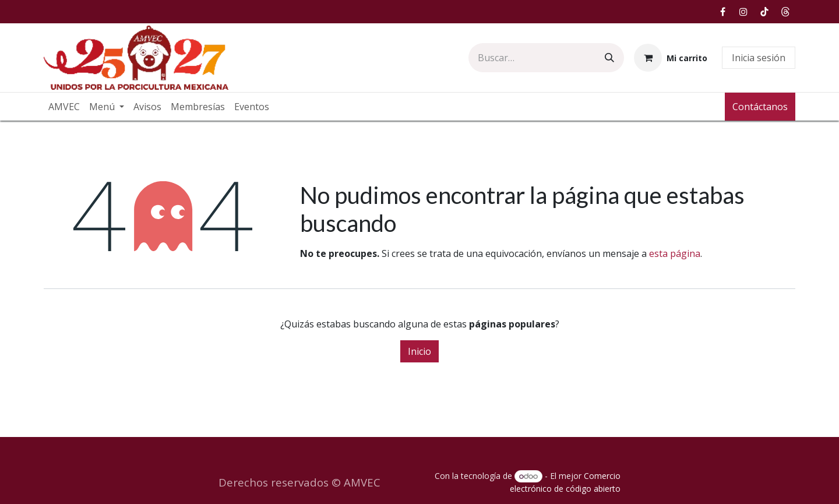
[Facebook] (722, 12)
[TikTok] (764, 12)
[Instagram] (743, 12)
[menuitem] (64, 107)
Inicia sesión (759, 58)
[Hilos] (785, 12)
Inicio (419, 351)
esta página (675, 253)
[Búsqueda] (609, 58)
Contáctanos (760, 107)
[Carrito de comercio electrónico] (671, 58)
